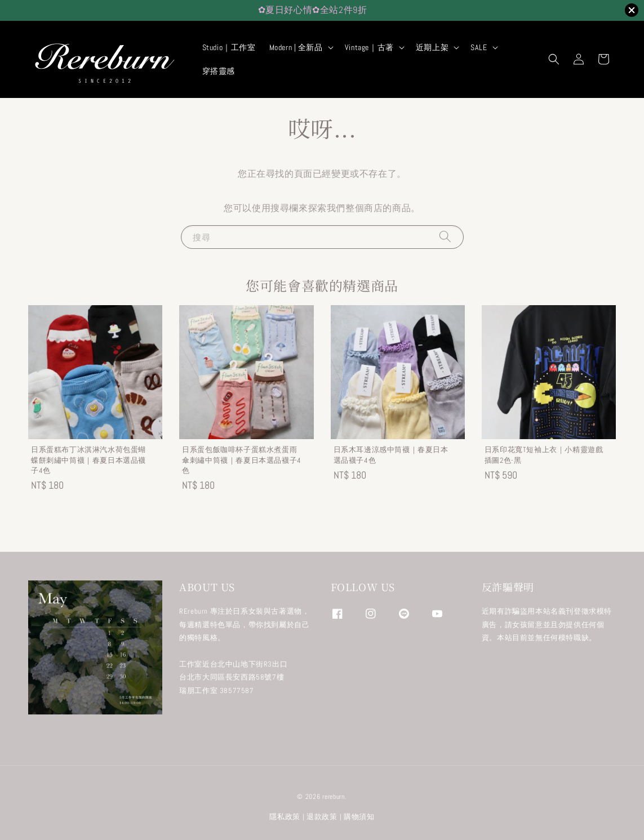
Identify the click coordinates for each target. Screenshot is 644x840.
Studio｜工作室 (229, 47)
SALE (479, 47)
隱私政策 (285, 817)
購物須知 (359, 817)
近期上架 (432, 47)
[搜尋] (445, 237)
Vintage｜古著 (369, 47)
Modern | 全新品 (296, 47)
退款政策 (322, 817)
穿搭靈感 (219, 71)
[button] (554, 59)
